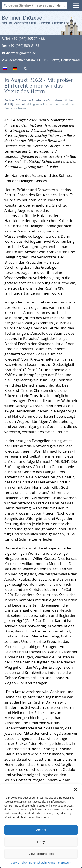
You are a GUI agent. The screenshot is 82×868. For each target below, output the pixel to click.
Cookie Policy (19, 863)
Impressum (64, 863)
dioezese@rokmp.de (19, 53)
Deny (41, 842)
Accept (41, 830)
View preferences (41, 854)
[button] (75, 789)
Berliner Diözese (39, 20)
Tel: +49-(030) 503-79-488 (23, 39)
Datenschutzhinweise (42, 863)
